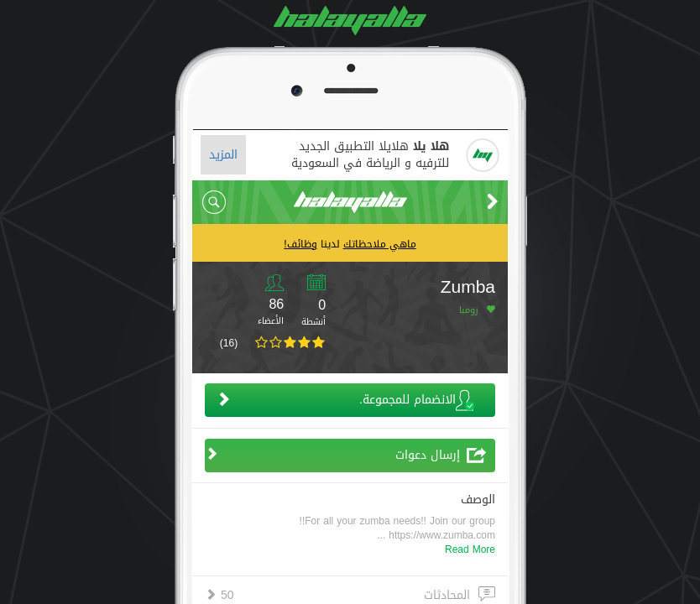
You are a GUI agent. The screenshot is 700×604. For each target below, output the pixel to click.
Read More (470, 549)
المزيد (223, 155)
